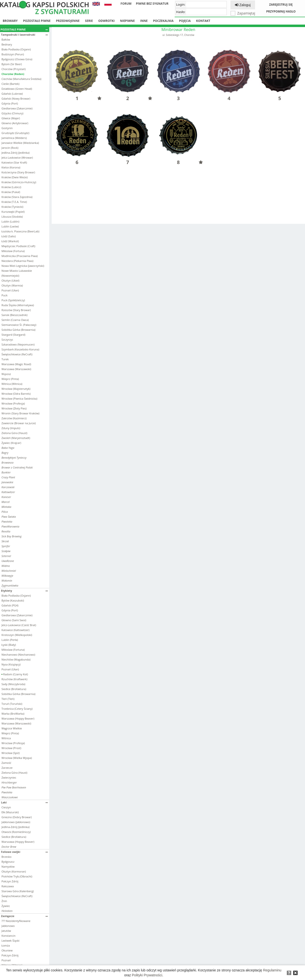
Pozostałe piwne (37, 21)
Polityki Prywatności (147, 975)
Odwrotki (107, 21)
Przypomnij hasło (281, 11)
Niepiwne (127, 21)
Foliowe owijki (24, 852)
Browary (10, 21)
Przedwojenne (68, 21)
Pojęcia (185, 21)
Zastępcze (24, 916)
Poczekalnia (163, 21)
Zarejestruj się (281, 5)
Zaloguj (243, 5)
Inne (144, 21)
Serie (89, 21)
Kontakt (203, 21)
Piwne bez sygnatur (152, 4)
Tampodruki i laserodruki (24, 35)
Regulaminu (272, 970)
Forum (126, 4)
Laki (24, 802)
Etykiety (24, 591)
